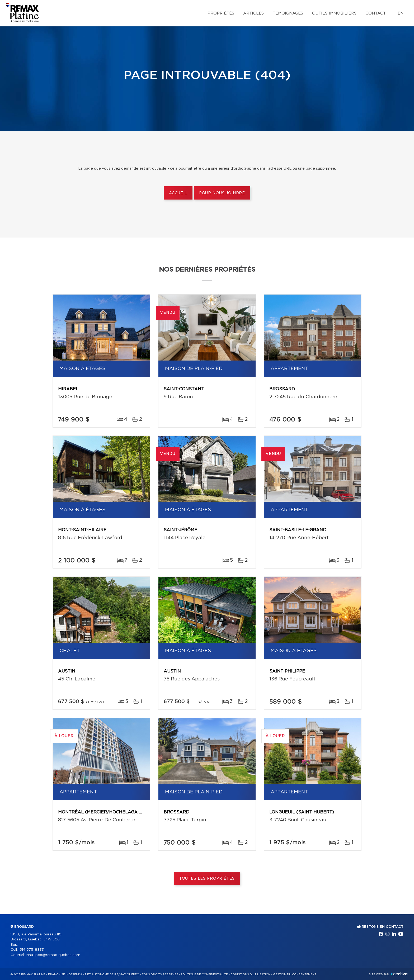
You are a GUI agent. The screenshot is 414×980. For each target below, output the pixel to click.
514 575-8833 (32, 950)
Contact (376, 13)
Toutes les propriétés (207, 879)
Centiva (399, 974)
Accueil (178, 193)
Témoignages (288, 13)
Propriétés (221, 13)
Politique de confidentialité (204, 974)
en (401, 13)
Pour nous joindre (222, 193)
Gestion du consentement (295, 974)
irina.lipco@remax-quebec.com (53, 955)
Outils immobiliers (334, 13)
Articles (253, 13)
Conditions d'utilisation (250, 974)
